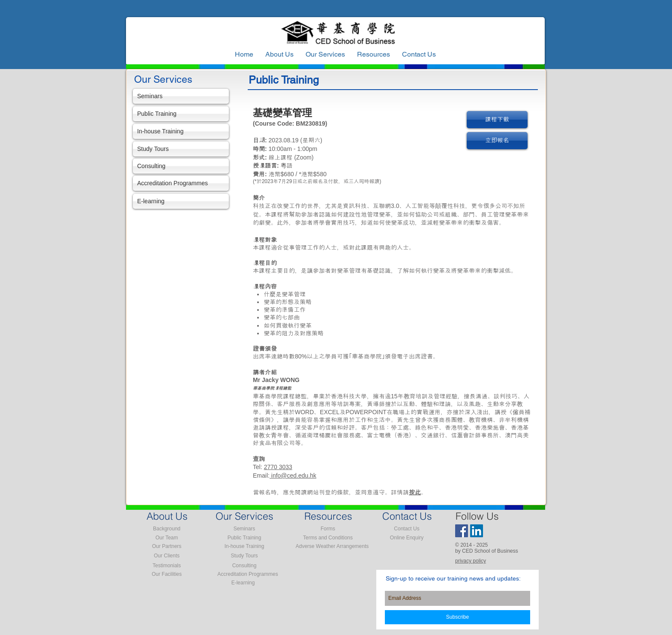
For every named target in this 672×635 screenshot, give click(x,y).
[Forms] (328, 529)
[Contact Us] (407, 529)
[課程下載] (497, 120)
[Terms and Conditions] (328, 538)
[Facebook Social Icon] (462, 531)
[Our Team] (167, 538)
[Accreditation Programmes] (181, 183)
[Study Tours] (181, 149)
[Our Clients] (167, 556)
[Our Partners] (167, 546)
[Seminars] (181, 96)
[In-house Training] (181, 131)
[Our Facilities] (167, 574)
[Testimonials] (167, 566)
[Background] (167, 529)
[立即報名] (497, 141)
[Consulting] (181, 166)
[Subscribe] (457, 617)
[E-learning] (181, 201)
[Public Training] (181, 114)
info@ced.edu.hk (293, 475)
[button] (373, 54)
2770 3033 (278, 467)
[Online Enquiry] (407, 538)
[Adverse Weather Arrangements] (332, 546)
